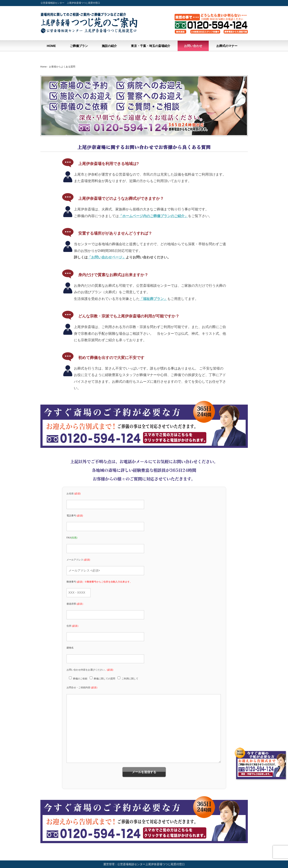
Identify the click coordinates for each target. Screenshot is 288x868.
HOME (51, 46)
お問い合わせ (193, 46)
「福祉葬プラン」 (153, 299)
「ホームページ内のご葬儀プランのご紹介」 (153, 216)
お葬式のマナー (227, 46)
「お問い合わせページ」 (107, 257)
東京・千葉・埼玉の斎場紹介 (151, 46)
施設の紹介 (109, 46)
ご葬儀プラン (79, 46)
